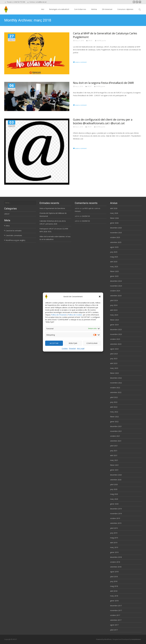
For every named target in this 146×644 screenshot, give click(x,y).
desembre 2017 (116, 606)
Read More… (78, 57)
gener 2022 (114, 422)
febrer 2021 (114, 465)
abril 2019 (114, 543)
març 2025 (114, 267)
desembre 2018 (116, 557)
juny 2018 (114, 581)
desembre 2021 (116, 426)
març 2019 (114, 547)
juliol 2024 (114, 300)
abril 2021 (114, 455)
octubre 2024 (115, 291)
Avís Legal (81, 349)
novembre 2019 (116, 514)
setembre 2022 (116, 392)
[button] (100, 297)
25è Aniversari (107, 9)
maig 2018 (114, 586)
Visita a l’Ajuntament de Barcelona (52, 208)
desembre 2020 (116, 475)
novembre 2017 (116, 610)
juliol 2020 (114, 484)
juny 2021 (114, 451)
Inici (43, 9)
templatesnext (136, 639)
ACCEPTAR (54, 344)
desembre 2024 (116, 281)
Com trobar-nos (80, 9)
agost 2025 (114, 247)
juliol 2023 (114, 354)
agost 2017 (114, 625)
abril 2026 (114, 208)
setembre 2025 (116, 242)
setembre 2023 (116, 344)
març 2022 (114, 412)
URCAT (90, 41)
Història (94, 9)
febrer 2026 (114, 218)
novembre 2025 (116, 233)
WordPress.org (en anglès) (15, 240)
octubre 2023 (115, 339)
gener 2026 (114, 223)
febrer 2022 (114, 417)
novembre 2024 (116, 286)
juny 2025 (114, 252)
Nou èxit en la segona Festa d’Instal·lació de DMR (103, 83)
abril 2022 (114, 407)
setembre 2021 (116, 441)
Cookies (65, 349)
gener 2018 (114, 601)
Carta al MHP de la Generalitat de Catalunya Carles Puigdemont (105, 35)
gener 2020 (114, 504)
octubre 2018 (115, 562)
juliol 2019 (114, 528)
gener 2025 (114, 276)
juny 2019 (114, 533)
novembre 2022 (116, 383)
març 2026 (114, 213)
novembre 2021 (116, 431)
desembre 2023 (116, 329)
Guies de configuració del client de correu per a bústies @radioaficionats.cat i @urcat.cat (103, 121)
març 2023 (114, 368)
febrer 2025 (114, 271)
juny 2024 (114, 305)
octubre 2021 (115, 436)
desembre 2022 (116, 378)
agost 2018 (114, 572)
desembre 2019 (116, 509)
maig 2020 (114, 494)
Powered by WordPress (104, 639)
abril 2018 (114, 591)
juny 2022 (114, 402)
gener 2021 (114, 470)
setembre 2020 (116, 480)
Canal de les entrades (14, 231)
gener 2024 (114, 325)
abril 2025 (114, 262)
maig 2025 (114, 257)
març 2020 (114, 499)
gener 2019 (114, 552)
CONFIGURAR (92, 344)
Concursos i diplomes (125, 9)
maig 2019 (114, 538)
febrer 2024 (114, 320)
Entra (8, 226)
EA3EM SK (86, 216)
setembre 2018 (116, 567)
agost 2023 (114, 349)
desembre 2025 (116, 228)
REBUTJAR (73, 344)
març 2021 (114, 460)
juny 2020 (114, 489)
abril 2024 (114, 310)
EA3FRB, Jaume (101, 41)
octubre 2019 (115, 518)
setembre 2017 (116, 620)
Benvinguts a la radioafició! (59, 9)
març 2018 (114, 596)
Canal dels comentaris (14, 235)
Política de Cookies (75, 315)
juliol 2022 (114, 397)
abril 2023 (114, 363)
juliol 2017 (114, 630)
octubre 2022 (115, 388)
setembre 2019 (116, 523)
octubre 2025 (115, 237)
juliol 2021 (114, 446)
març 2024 (114, 315)
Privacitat (72, 349)
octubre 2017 (115, 615)
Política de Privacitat (59, 315)
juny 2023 (114, 359)
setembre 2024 (116, 296)
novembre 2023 (116, 334)
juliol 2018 (114, 577)
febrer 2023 (114, 373)
